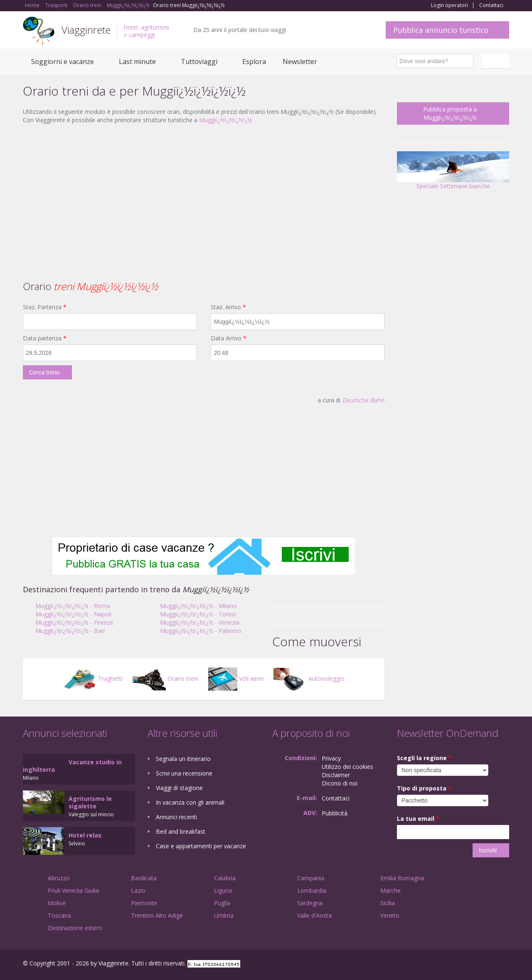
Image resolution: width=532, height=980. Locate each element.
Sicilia (388, 903)
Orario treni (165, 678)
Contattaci (491, 5)
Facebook (447, 964)
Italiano (497, 61)
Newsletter (300, 62)
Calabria (225, 878)
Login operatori (449, 5)
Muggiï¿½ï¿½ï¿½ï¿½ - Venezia (200, 622)
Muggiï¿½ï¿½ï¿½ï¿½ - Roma (73, 606)
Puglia (222, 903)
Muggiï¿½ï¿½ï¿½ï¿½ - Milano (198, 606)
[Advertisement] (204, 191)
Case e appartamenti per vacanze (201, 846)
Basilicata (144, 878)
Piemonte (144, 903)
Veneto (390, 915)
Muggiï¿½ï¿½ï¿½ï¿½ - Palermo (201, 631)
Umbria (224, 915)
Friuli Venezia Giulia (73, 890)
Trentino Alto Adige (157, 915)
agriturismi (155, 27)
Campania (311, 878)
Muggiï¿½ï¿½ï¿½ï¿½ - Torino (198, 614)
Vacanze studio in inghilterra (72, 766)
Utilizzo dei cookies (347, 767)
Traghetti (93, 678)
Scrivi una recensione (184, 773)
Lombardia (312, 890)
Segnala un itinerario (183, 759)
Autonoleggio (309, 678)
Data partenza (45, 338)
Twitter (485, 964)
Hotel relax (85, 835)
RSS (505, 964)
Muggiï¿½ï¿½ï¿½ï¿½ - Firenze (74, 622)
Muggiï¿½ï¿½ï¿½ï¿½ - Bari (70, 631)
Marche (390, 890)
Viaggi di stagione (179, 788)
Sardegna (310, 903)
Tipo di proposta (424, 788)
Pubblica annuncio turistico (441, 30)
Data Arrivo (229, 338)
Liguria (223, 890)
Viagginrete (86, 30)
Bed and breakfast (181, 831)
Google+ (464, 964)
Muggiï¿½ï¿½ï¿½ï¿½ (226, 120)
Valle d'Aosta (314, 915)
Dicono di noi (340, 783)
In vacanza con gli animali (190, 802)
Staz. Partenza (45, 307)
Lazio (138, 890)
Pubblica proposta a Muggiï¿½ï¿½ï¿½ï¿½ (450, 113)
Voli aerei (236, 678)
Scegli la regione (424, 758)
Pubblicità (335, 813)
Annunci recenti (176, 817)
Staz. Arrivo (228, 307)
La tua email (418, 819)
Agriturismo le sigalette (90, 802)
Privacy (331, 758)
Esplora (254, 62)
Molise (57, 903)
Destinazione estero (75, 928)
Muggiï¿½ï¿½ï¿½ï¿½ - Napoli (73, 614)
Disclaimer (336, 775)
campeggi (142, 35)
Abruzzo (59, 878)
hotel (131, 27)
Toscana (59, 915)
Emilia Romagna (402, 878)
